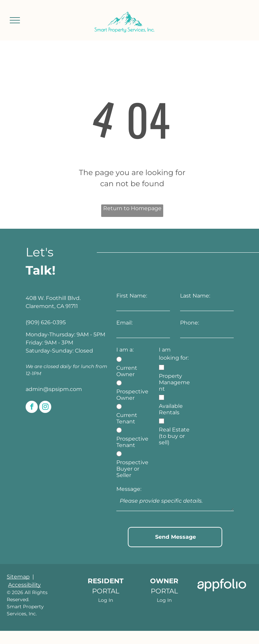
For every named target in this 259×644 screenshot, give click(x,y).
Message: (129, 489)
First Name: (132, 296)
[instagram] (45, 408)
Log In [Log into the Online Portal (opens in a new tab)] (106, 585)
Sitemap (18, 562)
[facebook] (32, 408)
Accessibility (24, 570)
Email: (124, 323)
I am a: (125, 350)
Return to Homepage (132, 208)
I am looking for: (174, 354)
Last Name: (195, 296)
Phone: (190, 323)
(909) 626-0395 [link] (46, 322)
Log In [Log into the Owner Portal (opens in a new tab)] (164, 585)
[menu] (15, 20)
